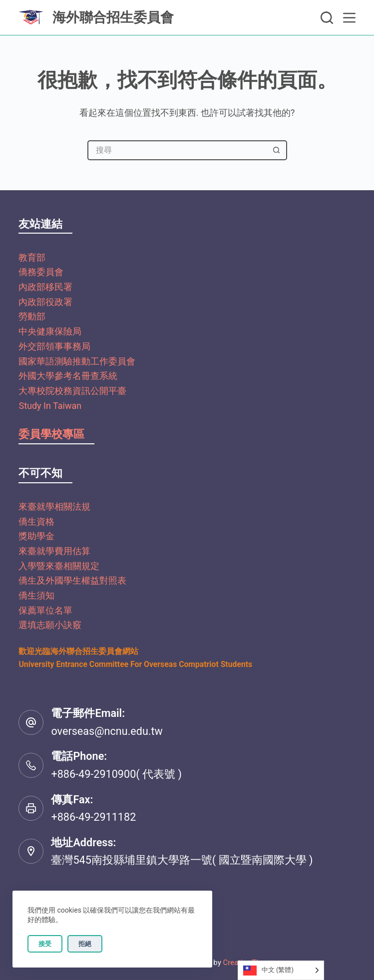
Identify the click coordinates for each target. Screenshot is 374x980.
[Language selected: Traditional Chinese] (281, 970)
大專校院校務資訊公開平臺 (72, 391)
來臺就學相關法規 (54, 506)
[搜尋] (327, 18)
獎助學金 (36, 536)
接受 (45, 944)
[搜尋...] (177, 150)
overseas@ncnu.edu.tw (107, 731)
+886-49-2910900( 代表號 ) (116, 774)
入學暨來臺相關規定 (59, 566)
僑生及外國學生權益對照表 (72, 580)
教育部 (32, 257)
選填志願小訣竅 (50, 625)
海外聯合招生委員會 (113, 17)
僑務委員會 (41, 272)
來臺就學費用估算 (54, 551)
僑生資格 (36, 521)
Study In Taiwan (50, 406)
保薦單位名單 (45, 610)
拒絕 (85, 944)
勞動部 (32, 316)
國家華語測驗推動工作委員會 (77, 361)
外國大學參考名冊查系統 (68, 376)
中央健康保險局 (50, 331)
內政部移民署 (45, 287)
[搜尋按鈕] (277, 150)
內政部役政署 (45, 302)
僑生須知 (36, 595)
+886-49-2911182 (93, 817)
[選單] (349, 18)
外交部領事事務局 (54, 346)
